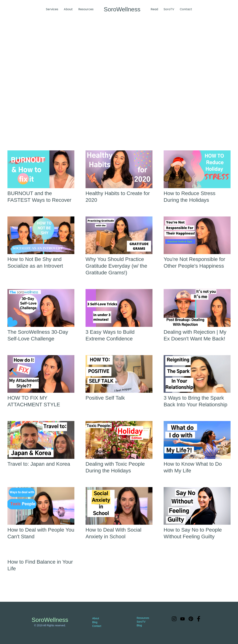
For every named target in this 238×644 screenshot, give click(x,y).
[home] (122, 9)
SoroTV (169, 9)
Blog (95, 622)
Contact (186, 9)
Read (154, 9)
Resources (86, 9)
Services (52, 9)
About (68, 9)
